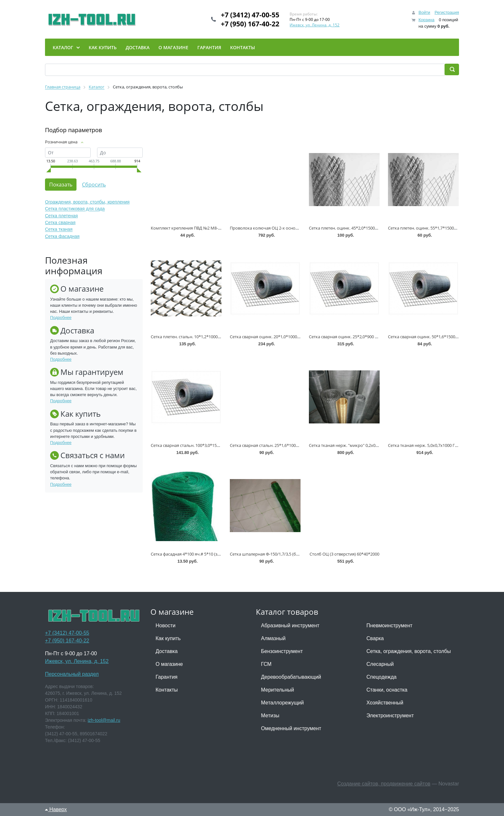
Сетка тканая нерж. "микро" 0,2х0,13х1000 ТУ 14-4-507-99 (365, 445)
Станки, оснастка (387, 690)
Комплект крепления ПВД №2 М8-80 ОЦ (190, 228)
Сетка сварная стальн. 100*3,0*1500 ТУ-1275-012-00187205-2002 (213, 445)
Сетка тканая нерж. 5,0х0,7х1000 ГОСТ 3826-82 (433, 445)
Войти (424, 12)
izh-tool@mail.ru (104, 720)
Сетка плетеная (61, 216)
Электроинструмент (390, 716)
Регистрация (447, 12)
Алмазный (273, 638)
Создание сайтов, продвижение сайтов (384, 784)
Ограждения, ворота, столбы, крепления (87, 202)
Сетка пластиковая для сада (75, 209)
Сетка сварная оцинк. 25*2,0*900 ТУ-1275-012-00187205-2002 (368, 337)
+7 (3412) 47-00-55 (250, 15)
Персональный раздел (72, 674)
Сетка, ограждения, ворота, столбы (409, 651)
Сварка (375, 638)
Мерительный (278, 690)
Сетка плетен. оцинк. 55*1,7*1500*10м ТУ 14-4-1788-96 (441, 228)
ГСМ (266, 664)
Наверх (56, 809)
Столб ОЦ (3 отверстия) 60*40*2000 (344, 554)
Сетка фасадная (62, 236)
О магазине (169, 664)
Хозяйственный (385, 703)
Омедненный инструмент (291, 728)
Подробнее (61, 317)
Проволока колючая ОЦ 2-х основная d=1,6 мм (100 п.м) (286, 228)
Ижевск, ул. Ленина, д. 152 (315, 25)
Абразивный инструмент (290, 626)
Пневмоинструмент (389, 626)
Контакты (167, 690)
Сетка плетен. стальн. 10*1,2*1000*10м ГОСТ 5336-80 (203, 337)
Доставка (167, 651)
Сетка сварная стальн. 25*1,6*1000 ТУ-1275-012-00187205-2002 (291, 445)
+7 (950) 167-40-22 (250, 24)
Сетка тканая (59, 230)
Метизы (270, 716)
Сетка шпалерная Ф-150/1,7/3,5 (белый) (269, 554)
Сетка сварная (60, 222)
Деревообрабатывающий (291, 677)
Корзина (427, 20)
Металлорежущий (282, 703)
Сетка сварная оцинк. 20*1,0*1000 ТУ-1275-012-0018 (281, 337)
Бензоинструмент (282, 651)
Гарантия (166, 677)
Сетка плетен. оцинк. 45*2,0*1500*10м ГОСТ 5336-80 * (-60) (367, 228)
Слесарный (380, 664)
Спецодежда (382, 677)
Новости (166, 626)
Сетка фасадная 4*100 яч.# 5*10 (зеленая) (192, 554)
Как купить (168, 638)
